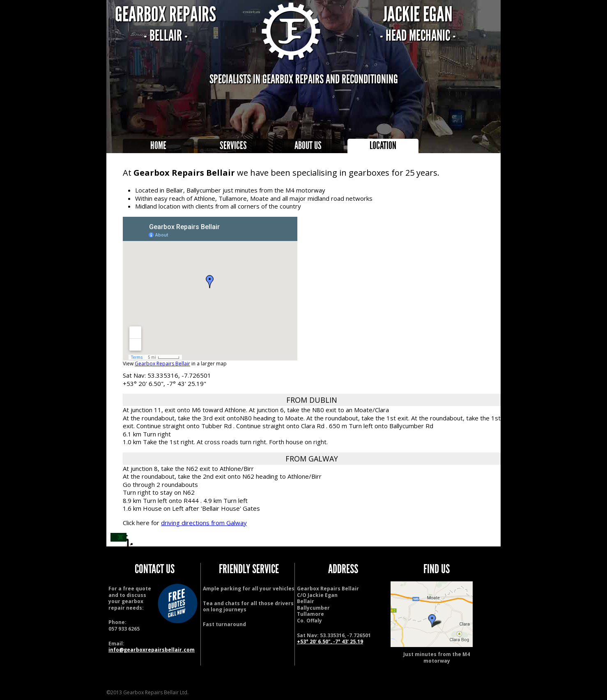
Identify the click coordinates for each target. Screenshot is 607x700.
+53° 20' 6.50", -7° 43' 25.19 (330, 641)
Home (158, 146)
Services (233, 146)
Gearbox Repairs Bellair (162, 364)
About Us (308, 146)
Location (383, 146)
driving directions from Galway (204, 523)
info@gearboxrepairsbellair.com (152, 650)
